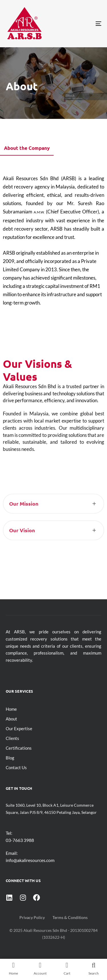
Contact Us (16, 767)
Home (11, 709)
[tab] (27, 150)
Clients (12, 738)
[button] (53, 508)
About (11, 719)
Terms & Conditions (70, 917)
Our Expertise (19, 728)
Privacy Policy (32, 917)
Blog (10, 758)
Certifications (19, 748)
